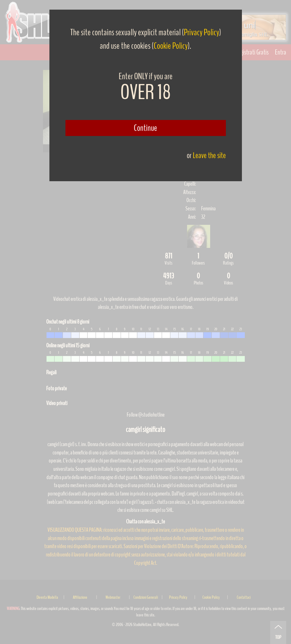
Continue (145, 128)
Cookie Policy (171, 46)
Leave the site (209, 155)
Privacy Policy (201, 32)
